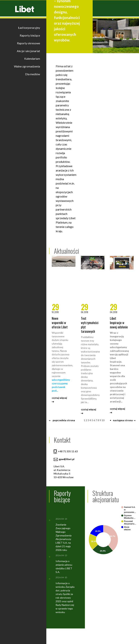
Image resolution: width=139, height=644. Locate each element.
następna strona (124, 420)
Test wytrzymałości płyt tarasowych (90, 325)
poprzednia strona (62, 420)
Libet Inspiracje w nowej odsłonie (119, 323)
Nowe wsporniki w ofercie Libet (60, 323)
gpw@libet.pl (67, 459)
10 (103, 420)
